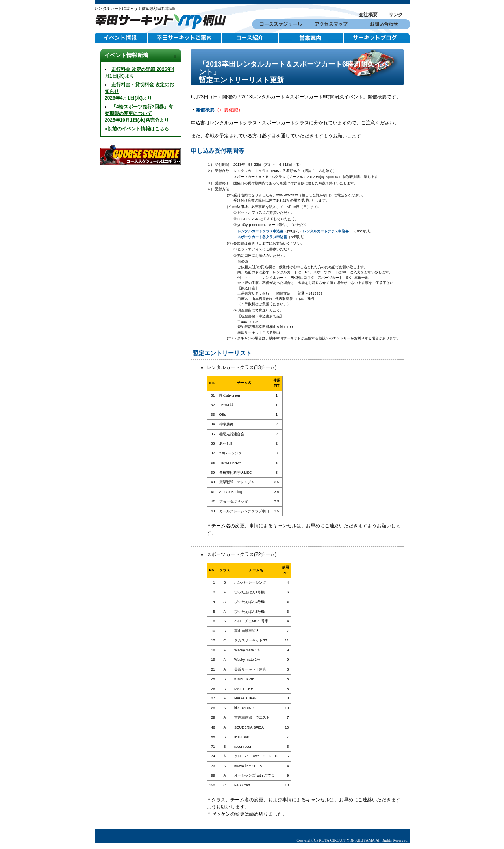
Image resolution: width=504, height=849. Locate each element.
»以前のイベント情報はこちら (137, 129)
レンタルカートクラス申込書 (260, 231)
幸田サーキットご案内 (185, 38)
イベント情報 (121, 38)
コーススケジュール (279, 24)
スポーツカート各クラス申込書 (262, 237)
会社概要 (368, 15)
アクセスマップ (331, 24)
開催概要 (205, 110)
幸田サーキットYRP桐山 (163, 20)
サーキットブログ (377, 38)
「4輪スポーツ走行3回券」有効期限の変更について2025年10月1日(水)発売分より (139, 113)
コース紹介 (251, 38)
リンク (396, 15)
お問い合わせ (383, 24)
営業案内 (311, 38)
